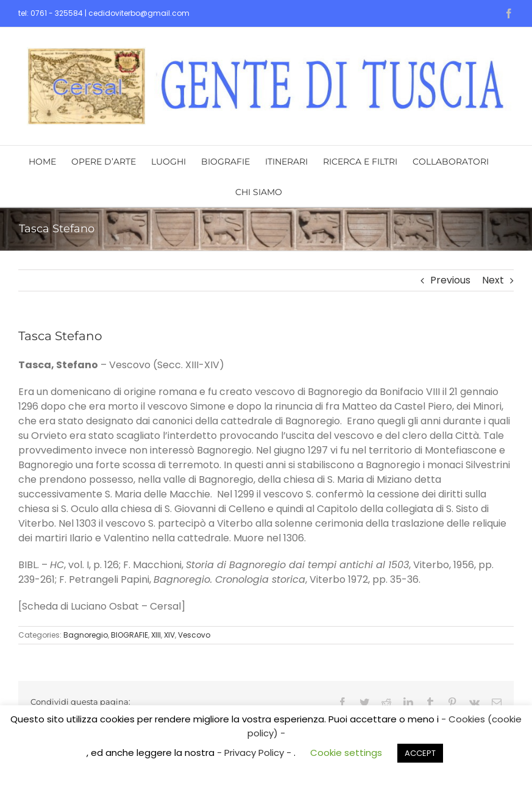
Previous (450, 280)
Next (493, 280)
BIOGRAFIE (129, 635)
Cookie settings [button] (346, 753)
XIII (156, 635)
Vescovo (194, 635)
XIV (169, 635)
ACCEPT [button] (420, 753)
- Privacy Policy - (255, 753)
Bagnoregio (86, 635)
